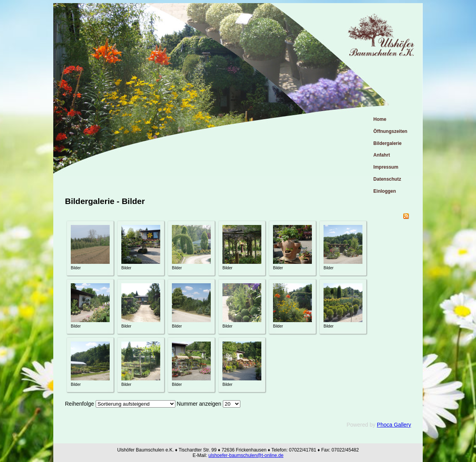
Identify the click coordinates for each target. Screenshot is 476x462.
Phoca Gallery (394, 425)
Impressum (386, 167)
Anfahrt (382, 155)
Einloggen (385, 191)
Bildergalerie (388, 143)
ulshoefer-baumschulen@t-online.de (246, 455)
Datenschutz (387, 179)
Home (380, 119)
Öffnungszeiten (390, 131)
